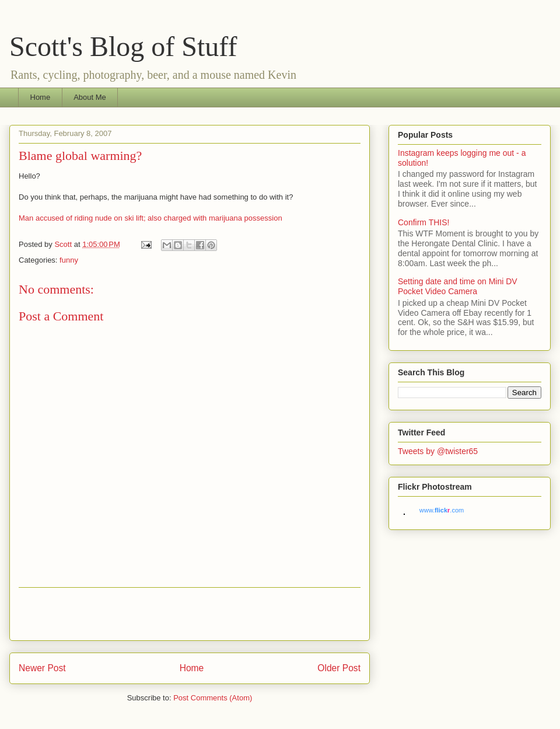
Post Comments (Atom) (213, 698)
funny (69, 260)
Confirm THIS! (423, 222)
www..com (442, 510)
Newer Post (42, 668)
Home (41, 97)
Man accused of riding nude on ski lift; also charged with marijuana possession (150, 218)
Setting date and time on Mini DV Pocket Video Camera (458, 286)
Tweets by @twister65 (438, 451)
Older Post (339, 668)
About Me (90, 97)
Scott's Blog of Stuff (123, 46)
